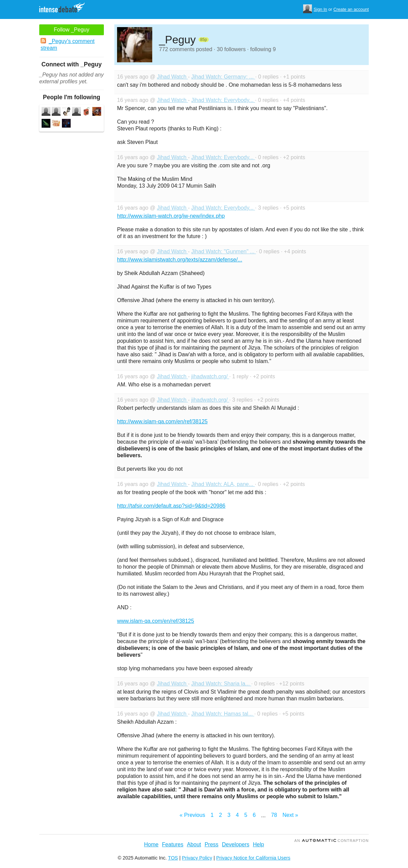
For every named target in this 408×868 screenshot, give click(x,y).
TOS (173, 858)
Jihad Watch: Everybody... (223, 100)
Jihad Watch (173, 77)
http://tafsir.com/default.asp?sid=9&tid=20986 (171, 506)
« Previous (192, 815)
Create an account (351, 9)
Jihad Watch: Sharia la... (221, 684)
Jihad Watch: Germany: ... (223, 77)
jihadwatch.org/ (210, 376)
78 (274, 815)
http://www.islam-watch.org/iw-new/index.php (171, 216)
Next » (290, 815)
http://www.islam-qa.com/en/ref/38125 (162, 421)
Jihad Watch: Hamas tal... (223, 714)
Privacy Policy (197, 858)
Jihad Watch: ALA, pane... (223, 484)
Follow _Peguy (72, 30)
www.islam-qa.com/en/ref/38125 (156, 621)
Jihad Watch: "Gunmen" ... (223, 251)
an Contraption (332, 841)
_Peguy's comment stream (68, 44)
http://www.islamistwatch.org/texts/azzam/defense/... (180, 260)
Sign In (320, 9)
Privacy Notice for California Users (253, 858)
